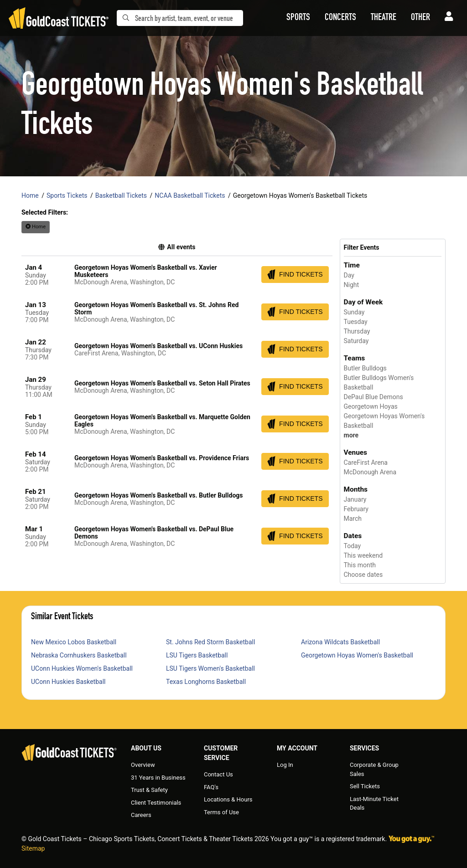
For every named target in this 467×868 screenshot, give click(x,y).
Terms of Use (221, 812)
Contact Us (218, 774)
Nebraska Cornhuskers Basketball (79, 655)
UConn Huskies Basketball (68, 682)
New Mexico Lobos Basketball (74, 642)
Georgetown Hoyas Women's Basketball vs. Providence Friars (162, 458)
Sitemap (33, 848)
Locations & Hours (228, 799)
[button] (298, 18)
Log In (285, 765)
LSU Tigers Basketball (197, 655)
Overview (143, 765)
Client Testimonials (156, 803)
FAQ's (211, 787)
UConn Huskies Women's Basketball (82, 668)
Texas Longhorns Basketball (206, 682)
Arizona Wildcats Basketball (340, 642)
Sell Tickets (365, 786)
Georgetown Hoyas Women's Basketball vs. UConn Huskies (158, 346)
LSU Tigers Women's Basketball (210, 668)
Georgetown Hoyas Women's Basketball (357, 655)
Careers (141, 815)
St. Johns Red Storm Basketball (210, 642)
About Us (146, 748)
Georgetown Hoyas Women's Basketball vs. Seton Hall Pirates (162, 383)
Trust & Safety (149, 790)
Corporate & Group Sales (374, 769)
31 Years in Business (158, 778)
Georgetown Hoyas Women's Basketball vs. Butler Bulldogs (159, 495)
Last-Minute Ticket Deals (374, 804)
